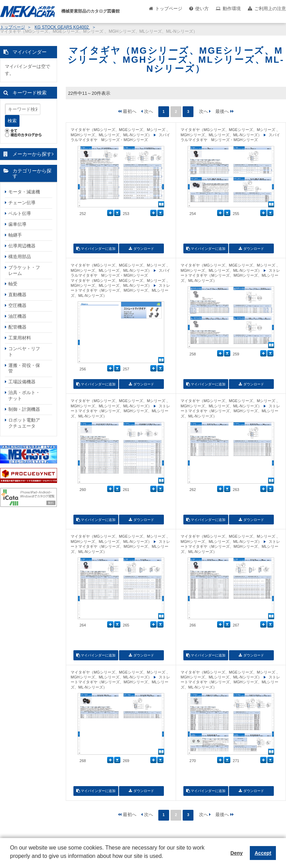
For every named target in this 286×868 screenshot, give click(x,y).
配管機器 (17, 327)
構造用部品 (20, 257)
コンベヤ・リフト (24, 352)
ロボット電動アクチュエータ (24, 423)
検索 (12, 121)
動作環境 (232, 9)
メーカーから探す (32, 154)
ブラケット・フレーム (24, 270)
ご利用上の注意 (270, 9)
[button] (11, 861)
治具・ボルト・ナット (24, 395)
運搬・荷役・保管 (24, 368)
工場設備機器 (22, 382)
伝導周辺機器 (22, 246)
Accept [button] (263, 853)
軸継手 (15, 235)
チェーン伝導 (22, 203)
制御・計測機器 (24, 409)
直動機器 (17, 295)
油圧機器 (17, 316)
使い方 (202, 9)
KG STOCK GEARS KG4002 (62, 27)
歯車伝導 (17, 224)
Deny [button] (236, 853)
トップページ (169, 9)
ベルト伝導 (20, 213)
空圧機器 (17, 305)
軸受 (13, 284)
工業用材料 (20, 338)
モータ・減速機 (24, 192)
